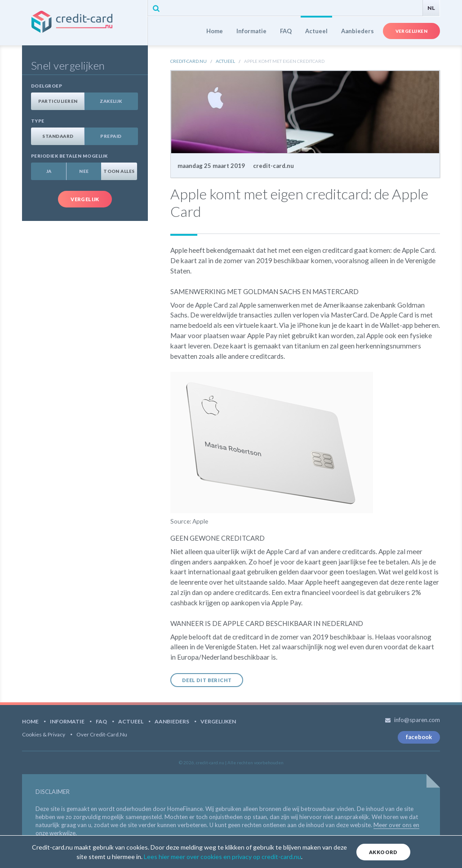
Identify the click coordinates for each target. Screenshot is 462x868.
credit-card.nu (84, 23)
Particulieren (58, 101)
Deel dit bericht (207, 680)
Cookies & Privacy (44, 734)
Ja (49, 171)
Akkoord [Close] (383, 852)
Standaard (58, 136)
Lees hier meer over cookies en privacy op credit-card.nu (222, 857)
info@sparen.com (417, 720)
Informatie (251, 31)
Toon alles (119, 171)
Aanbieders (358, 31)
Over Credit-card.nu (102, 734)
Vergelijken (411, 31)
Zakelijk (111, 101)
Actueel (316, 31)
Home (215, 31)
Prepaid (111, 136)
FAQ (286, 31)
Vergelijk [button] (85, 199)
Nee (84, 171)
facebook (419, 737)
